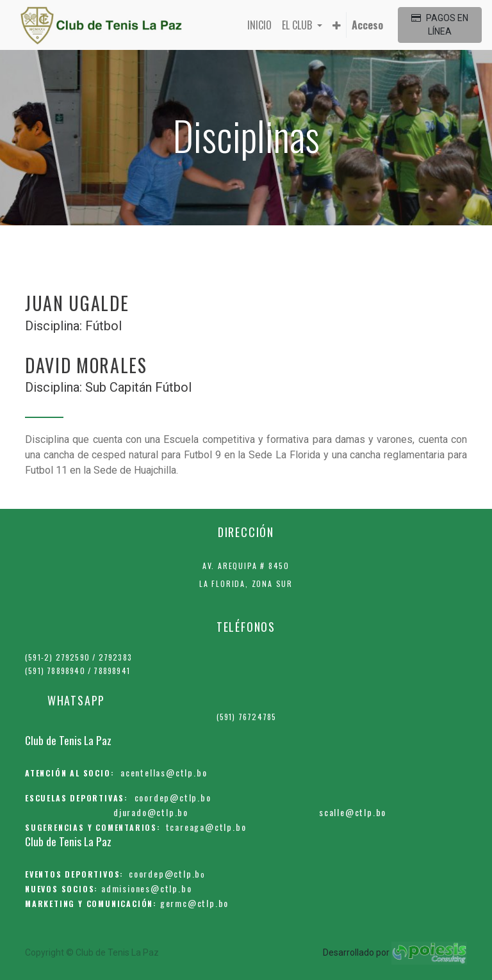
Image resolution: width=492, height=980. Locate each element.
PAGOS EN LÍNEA (440, 25)
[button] (337, 25)
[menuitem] (259, 25)
